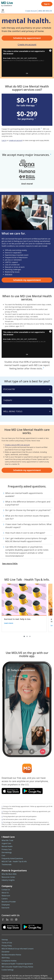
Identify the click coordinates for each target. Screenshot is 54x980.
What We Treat (7, 840)
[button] (24, 636)
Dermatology (7, 852)
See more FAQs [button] (10, 564)
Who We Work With (9, 874)
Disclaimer (6, 952)
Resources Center (8, 877)
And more (9, 274)
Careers (5, 899)
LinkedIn (7, 920)
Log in (4, 140)
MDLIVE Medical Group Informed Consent (18, 949)
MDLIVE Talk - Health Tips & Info (14, 861)
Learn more (9, 623)
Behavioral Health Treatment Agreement (17, 964)
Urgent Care (6, 843)
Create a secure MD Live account (17, 445)
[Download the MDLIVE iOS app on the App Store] (11, 927)
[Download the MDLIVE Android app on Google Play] (32, 927)
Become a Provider (9, 902)
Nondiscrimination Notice (11, 955)
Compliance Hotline (9, 961)
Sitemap (5, 940)
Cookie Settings (8, 970)
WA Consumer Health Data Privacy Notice (17, 967)
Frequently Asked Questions (12, 858)
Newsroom (6, 896)
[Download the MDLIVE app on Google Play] (32, 791)
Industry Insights (8, 880)
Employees (6, 905)
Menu (3, 11)
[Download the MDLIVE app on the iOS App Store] (11, 791)
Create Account (31, 11)
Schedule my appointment (27, 38)
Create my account (27, 44)
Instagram (16, 920)
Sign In (47, 4)
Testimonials (7, 864)
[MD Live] (6, 4)
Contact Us (6, 890)
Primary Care (7, 849)
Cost (3, 855)
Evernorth (5, 908)
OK (27, 73)
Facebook (3, 920)
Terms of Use (7, 943)
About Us (5, 893)
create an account (16, 140)
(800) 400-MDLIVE (45, 11)
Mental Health (7, 846)
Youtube (12, 920)
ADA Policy (6, 958)
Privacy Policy (7, 946)
